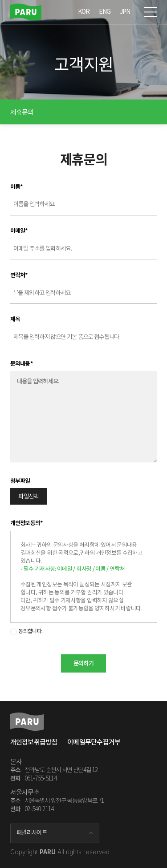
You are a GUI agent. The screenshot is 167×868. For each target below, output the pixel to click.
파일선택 (28, 496)
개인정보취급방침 (34, 742)
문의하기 (83, 663)
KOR (84, 12)
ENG (105, 12)
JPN (125, 12)
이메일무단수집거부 (94, 742)
